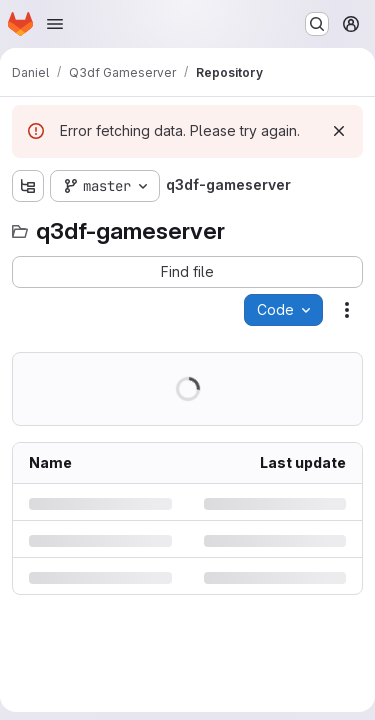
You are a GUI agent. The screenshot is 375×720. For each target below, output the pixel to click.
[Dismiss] (339, 131)
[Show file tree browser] (28, 186)
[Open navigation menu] (55, 24)
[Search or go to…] (317, 24)
